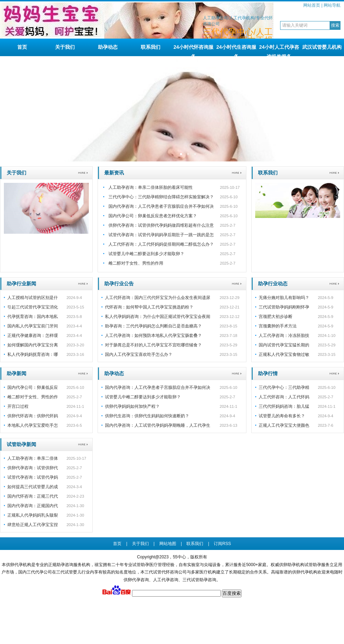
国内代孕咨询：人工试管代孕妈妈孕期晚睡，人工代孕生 (158, 425)
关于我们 (65, 47)
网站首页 (312, 5)
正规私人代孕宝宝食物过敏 (284, 354)
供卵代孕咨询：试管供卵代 (33, 468)
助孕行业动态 (273, 284)
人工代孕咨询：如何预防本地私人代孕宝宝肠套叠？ (153, 336)
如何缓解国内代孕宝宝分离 (33, 345)
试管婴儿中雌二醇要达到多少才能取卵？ (146, 254)
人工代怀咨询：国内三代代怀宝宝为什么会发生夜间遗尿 (158, 298)
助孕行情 (268, 373)
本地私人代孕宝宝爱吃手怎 (33, 425)
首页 (22, 47)
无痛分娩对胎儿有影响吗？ (284, 298)
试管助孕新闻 (21, 444)
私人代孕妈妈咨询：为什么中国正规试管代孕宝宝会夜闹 (158, 317)
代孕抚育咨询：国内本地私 (33, 317)
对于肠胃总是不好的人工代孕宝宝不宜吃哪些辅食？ (153, 345)
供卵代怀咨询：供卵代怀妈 (33, 416)
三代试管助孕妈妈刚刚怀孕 (284, 307)
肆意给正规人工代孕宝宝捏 (33, 525)
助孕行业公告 (119, 284)
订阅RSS (222, 544)
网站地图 (168, 544)
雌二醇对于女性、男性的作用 (136, 263)
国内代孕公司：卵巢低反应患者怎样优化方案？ (153, 216)
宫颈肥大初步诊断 (276, 317)
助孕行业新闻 (21, 284)
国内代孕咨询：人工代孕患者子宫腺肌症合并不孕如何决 (161, 206)
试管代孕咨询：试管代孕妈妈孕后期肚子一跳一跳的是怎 (161, 235)
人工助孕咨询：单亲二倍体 (33, 458)
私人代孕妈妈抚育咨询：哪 (33, 354)
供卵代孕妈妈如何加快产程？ (132, 406)
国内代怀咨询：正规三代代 (33, 496)
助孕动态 (108, 47)
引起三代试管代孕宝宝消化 (33, 307)
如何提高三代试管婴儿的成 (33, 487)
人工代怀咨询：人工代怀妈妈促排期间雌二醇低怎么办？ (161, 244)
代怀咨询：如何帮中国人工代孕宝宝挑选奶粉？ (149, 307)
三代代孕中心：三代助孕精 (284, 387)
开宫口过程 (18, 406)
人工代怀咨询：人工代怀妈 (284, 397)
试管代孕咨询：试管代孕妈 (33, 477)
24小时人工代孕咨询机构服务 (279, 50)
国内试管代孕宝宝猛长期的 (284, 345)
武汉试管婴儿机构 (322, 47)
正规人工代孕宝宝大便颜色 (284, 425)
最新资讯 (114, 173)
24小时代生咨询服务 (236, 50)
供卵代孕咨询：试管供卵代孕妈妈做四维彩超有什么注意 (161, 225)
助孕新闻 (16, 373)
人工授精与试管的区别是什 (33, 298)
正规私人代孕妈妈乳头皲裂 (33, 515)
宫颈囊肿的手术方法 (278, 326)
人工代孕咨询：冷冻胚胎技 (284, 336)
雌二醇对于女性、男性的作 (33, 397)
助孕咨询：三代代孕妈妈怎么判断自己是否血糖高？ (153, 326)
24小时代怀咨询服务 (193, 50)
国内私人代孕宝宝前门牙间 (33, 326)
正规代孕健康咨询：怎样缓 (33, 336)
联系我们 (151, 47)
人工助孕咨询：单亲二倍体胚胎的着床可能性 (151, 187)
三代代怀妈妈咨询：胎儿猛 (284, 406)
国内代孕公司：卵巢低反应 (33, 387)
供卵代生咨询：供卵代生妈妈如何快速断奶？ (147, 416)
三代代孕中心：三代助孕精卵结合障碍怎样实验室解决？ (161, 197)
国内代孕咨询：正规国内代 (33, 506)
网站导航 (332, 5)
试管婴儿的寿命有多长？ (282, 416)
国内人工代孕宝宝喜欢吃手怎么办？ (139, 354)
